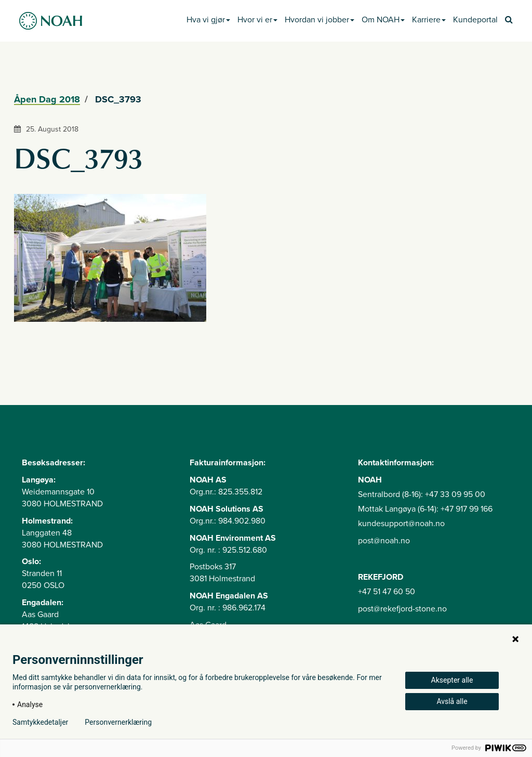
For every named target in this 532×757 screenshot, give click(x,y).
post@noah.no (384, 541)
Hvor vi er (257, 20)
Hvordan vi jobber (320, 20)
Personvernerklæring (118, 722)
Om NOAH (383, 20)
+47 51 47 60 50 (387, 592)
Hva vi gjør (208, 20)
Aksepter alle (452, 680)
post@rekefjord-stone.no (402, 609)
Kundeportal (475, 20)
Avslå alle (452, 701)
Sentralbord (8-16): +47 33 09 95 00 (422, 494)
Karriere (429, 20)
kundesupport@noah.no (401, 524)
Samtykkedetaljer (40, 722)
